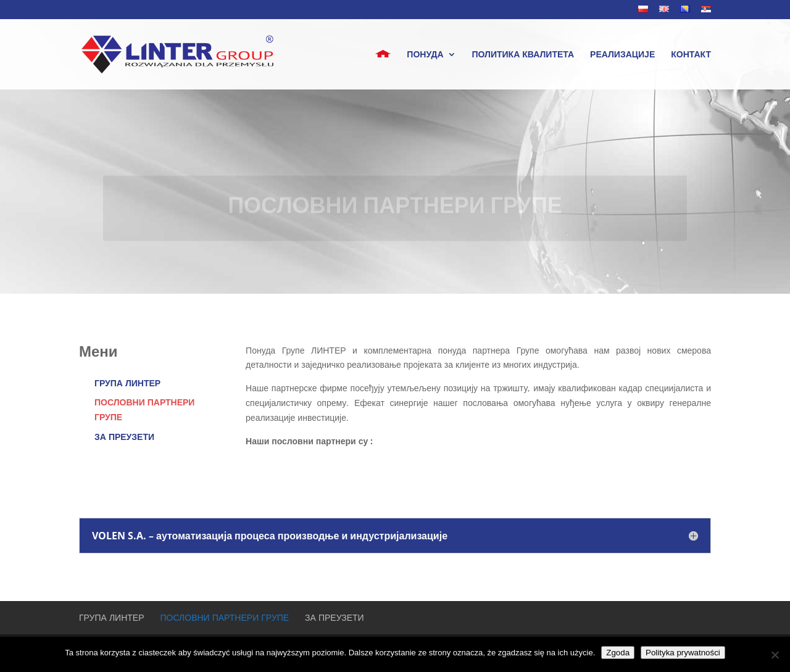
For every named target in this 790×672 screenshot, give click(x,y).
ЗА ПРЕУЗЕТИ (124, 437)
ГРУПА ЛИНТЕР (127, 383)
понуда (425, 55)
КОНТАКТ (691, 55)
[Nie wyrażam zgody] (775, 655)
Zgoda (618, 653)
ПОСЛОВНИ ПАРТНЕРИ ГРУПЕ (225, 617)
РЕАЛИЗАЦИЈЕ (622, 55)
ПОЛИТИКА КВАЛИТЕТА (523, 55)
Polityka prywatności (683, 653)
